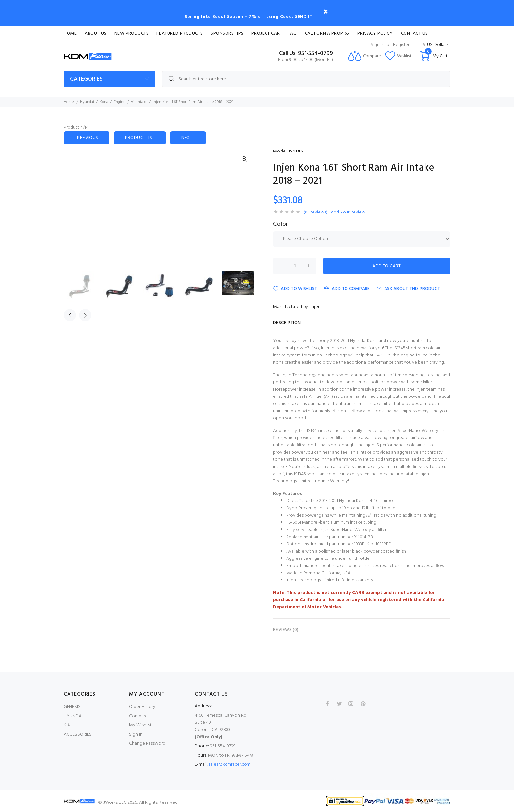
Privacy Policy (375, 34)
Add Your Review (348, 213)
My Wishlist (140, 725)
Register (401, 45)
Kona (104, 102)
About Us (95, 34)
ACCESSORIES (78, 734)
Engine (119, 102)
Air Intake (139, 102)
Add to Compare (347, 289)
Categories (86, 79)
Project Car (266, 34)
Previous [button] (70, 315)
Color (281, 224)
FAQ (292, 34)
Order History (142, 707)
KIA (67, 725)
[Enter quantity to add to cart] (295, 266)
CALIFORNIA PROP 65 (327, 34)
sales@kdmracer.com (229, 765)
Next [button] (85, 315)
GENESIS (72, 707)
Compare (138, 716)
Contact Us (415, 34)
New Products (132, 34)
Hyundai (87, 102)
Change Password (147, 744)
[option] (83, 287)
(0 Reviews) (316, 213)
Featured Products (180, 34)
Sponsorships (227, 34)
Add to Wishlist (295, 289)
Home (70, 34)
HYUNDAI (73, 716)
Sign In (377, 45)
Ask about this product (408, 289)
